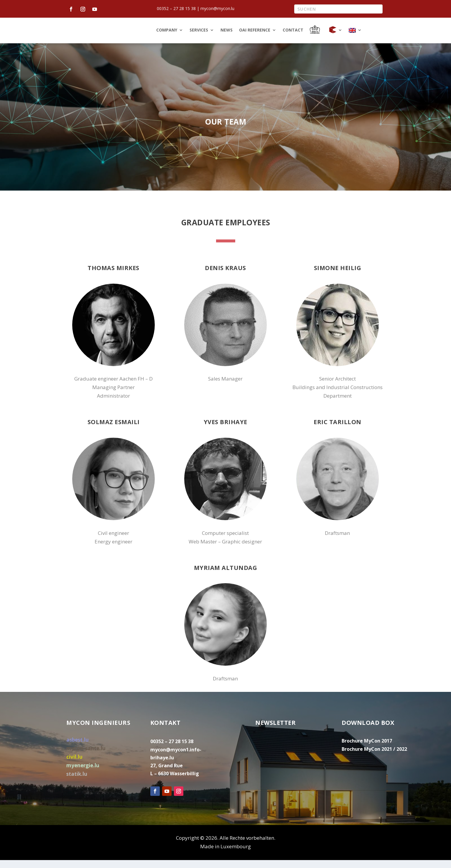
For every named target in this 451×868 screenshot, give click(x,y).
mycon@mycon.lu (217, 8)
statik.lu (77, 782)
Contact (293, 39)
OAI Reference (255, 39)
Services (199, 39)
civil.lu (74, 765)
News (227, 39)
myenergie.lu (83, 774)
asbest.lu (78, 748)
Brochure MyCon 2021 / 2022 (374, 757)
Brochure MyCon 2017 (367, 749)
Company (167, 39)
